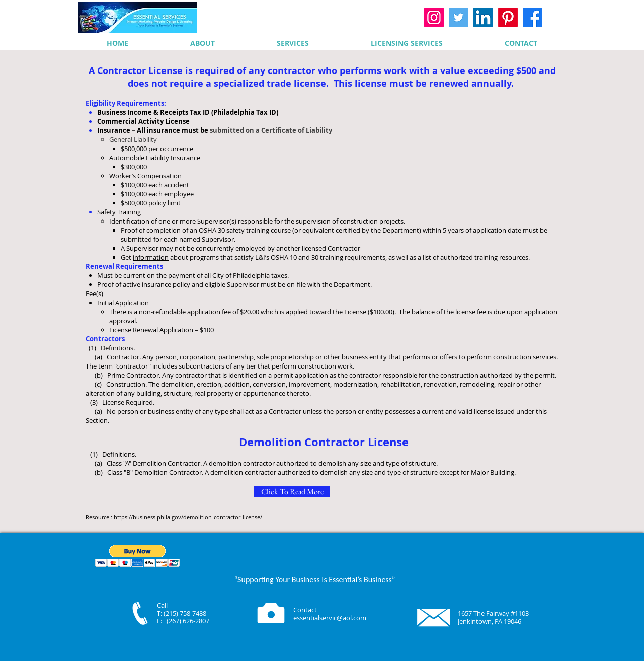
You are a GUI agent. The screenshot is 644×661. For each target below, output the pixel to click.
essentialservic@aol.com (330, 618)
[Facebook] (533, 17)
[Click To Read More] (292, 492)
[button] (138, 556)
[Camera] (271, 613)
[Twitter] (459, 17)
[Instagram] (434, 17)
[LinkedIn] (483, 17)
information (151, 257)
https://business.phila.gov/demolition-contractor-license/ (188, 517)
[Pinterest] (508, 17)
